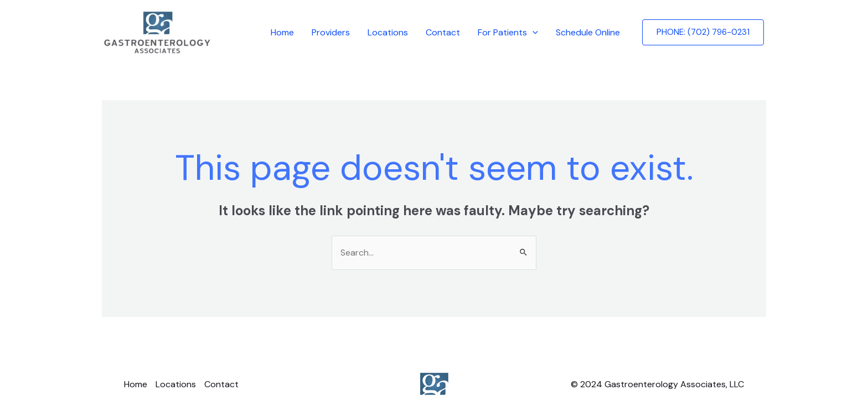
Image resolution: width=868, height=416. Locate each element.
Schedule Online (588, 32)
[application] (533, 33)
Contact (443, 32)
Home (282, 32)
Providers (331, 32)
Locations (388, 32)
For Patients (508, 33)
